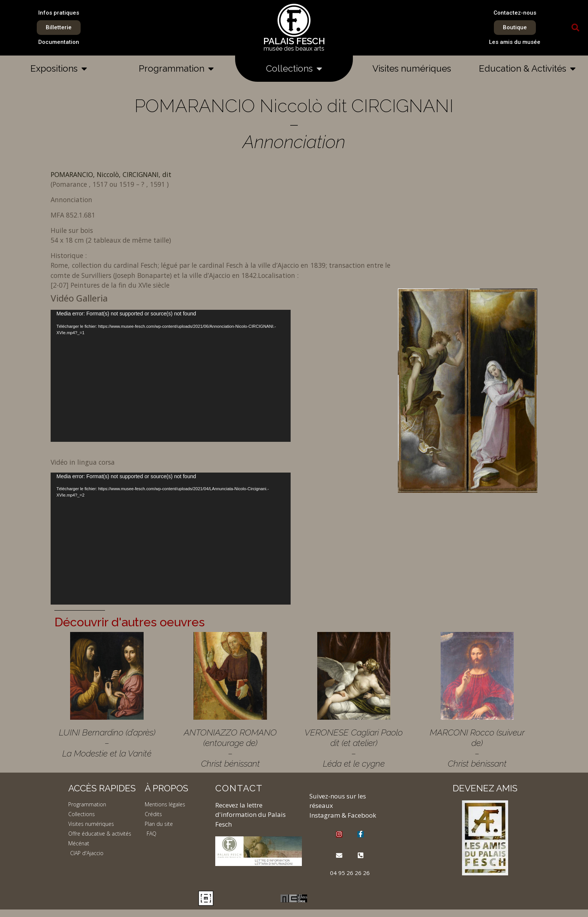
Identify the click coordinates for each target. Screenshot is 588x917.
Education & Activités (527, 69)
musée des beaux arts (294, 49)
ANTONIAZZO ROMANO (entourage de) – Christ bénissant (230, 748)
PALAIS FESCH (294, 41)
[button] (576, 28)
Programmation (176, 69)
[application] (171, 376)
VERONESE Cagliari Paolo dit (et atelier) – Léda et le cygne (354, 748)
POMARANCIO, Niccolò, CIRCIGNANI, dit (111, 174)
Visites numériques (412, 68)
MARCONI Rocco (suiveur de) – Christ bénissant (477, 748)
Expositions (59, 69)
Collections (294, 69)
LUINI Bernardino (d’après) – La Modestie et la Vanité (107, 743)
